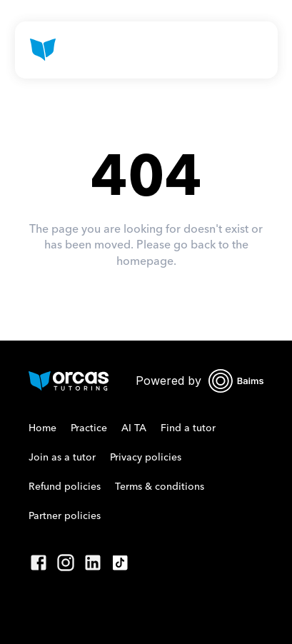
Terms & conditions (160, 487)
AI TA (134, 428)
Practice (89, 428)
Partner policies (65, 516)
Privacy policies (146, 458)
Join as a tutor (62, 458)
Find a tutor (188, 428)
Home (42, 428)
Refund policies (65, 487)
